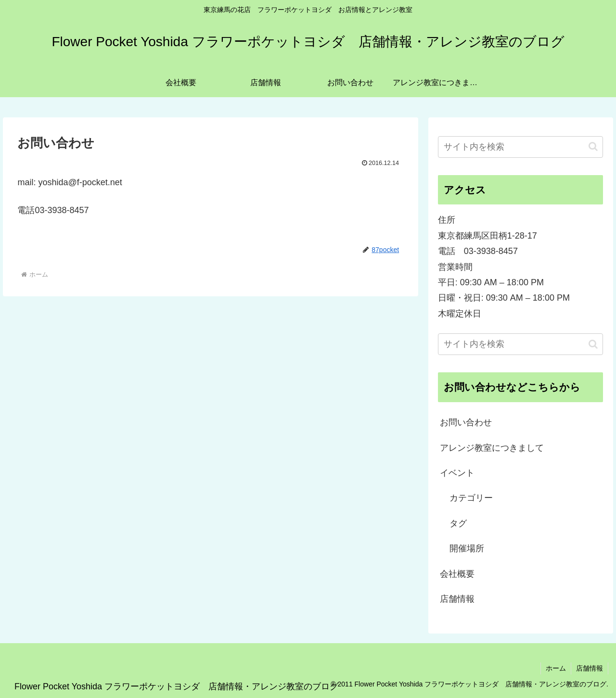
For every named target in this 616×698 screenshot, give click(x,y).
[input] (521, 147)
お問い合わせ (466, 422)
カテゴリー (471, 498)
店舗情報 (457, 599)
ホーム (556, 668)
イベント (457, 473)
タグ (458, 523)
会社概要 (457, 574)
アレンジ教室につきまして (492, 448)
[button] (593, 146)
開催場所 (467, 548)
